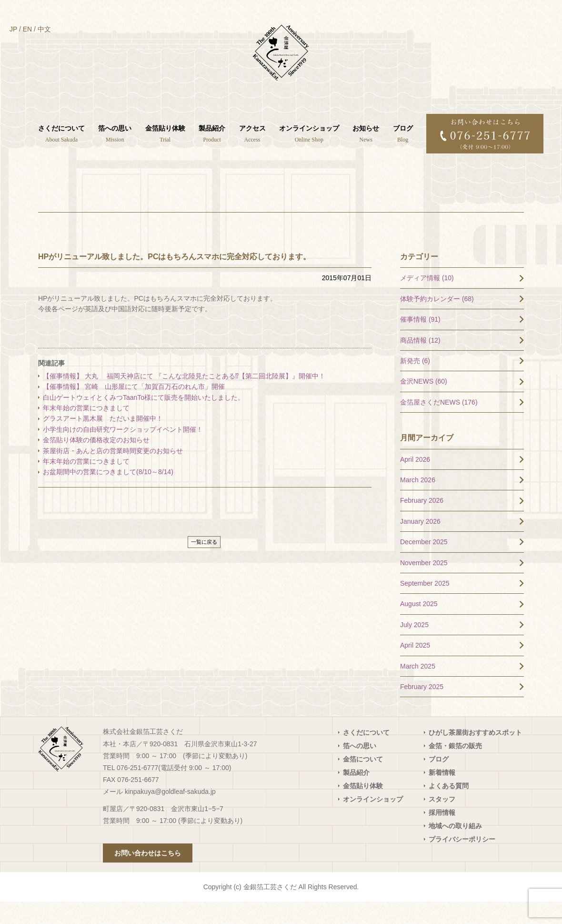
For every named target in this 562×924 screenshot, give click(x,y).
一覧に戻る (204, 564)
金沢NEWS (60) (424, 404)
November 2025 (424, 585)
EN (27, 29)
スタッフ (442, 822)
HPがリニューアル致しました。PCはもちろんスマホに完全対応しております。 (174, 279)
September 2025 (425, 606)
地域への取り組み (455, 848)
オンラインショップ (373, 822)
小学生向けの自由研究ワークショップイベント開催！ (123, 451)
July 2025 (414, 647)
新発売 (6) (415, 383)
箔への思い (360, 768)
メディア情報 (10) (427, 300)
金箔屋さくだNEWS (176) (439, 424)
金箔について (363, 782)
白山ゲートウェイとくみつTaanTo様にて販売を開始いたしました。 (144, 419)
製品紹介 (356, 795)
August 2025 (419, 626)
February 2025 (422, 709)
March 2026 (418, 502)
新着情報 (442, 795)
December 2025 (424, 564)
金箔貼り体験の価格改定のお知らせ (96, 462)
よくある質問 (449, 808)
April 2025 (415, 668)
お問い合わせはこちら (148, 875)
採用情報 (442, 835)
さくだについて (366, 755)
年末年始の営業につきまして (86, 430)
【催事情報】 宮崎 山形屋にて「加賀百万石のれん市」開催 (137, 409)
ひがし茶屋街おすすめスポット (475, 755)
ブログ (439, 782)
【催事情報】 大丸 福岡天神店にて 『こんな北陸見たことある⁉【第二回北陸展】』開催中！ (184, 398)
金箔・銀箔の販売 (455, 768)
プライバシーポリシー (462, 862)
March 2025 (418, 688)
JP (13, 29)
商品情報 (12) (420, 362)
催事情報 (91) (420, 342)
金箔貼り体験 (363, 808)
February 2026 (422, 523)
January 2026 (420, 543)
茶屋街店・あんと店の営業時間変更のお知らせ (113, 473)
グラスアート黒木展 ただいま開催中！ (103, 441)
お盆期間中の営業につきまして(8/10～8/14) (108, 494)
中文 (44, 29)
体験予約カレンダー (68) (437, 321)
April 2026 (415, 481)
